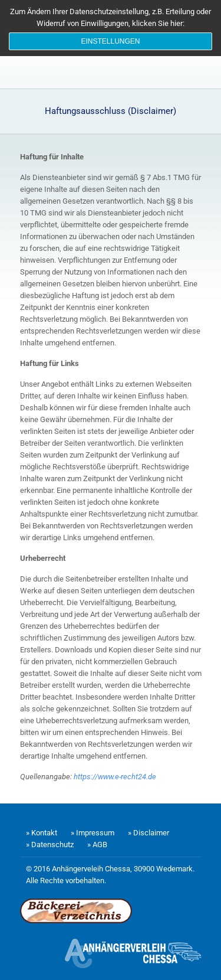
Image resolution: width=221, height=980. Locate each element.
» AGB (97, 845)
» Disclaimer (149, 833)
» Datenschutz (50, 845)
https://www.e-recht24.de (115, 777)
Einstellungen (110, 41)
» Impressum (93, 833)
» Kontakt (42, 833)
